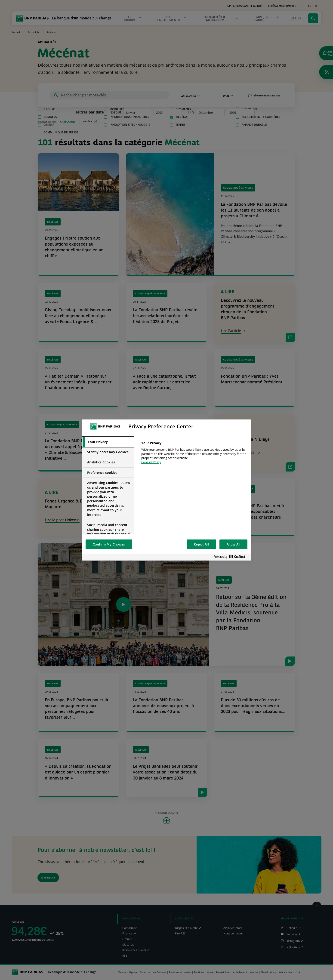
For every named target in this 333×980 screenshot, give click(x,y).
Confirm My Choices (109, 544)
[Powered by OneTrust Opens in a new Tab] (231, 557)
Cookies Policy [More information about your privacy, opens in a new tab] (151, 462)
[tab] (108, 442)
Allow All (233, 544)
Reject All (201, 544)
